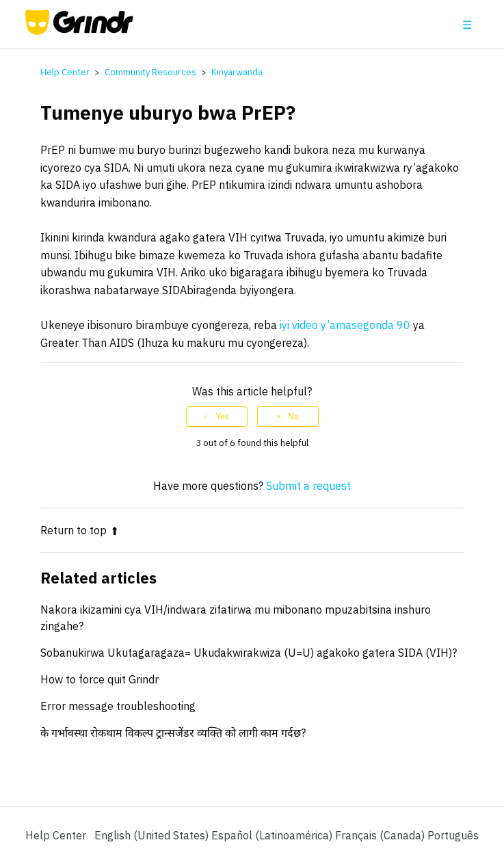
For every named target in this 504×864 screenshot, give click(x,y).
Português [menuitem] (453, 835)
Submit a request (308, 486)
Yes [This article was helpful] (222, 417)
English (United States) (153, 835)
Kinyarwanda (237, 72)
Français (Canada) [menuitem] (381, 835)
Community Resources (150, 72)
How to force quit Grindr (100, 679)
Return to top (80, 530)
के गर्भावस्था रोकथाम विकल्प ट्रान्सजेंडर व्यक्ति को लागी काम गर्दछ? (173, 733)
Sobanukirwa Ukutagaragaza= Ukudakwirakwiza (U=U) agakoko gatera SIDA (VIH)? (249, 653)
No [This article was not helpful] (293, 417)
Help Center (65, 72)
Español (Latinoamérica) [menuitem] (273, 835)
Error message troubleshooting (118, 706)
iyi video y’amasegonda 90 (345, 325)
